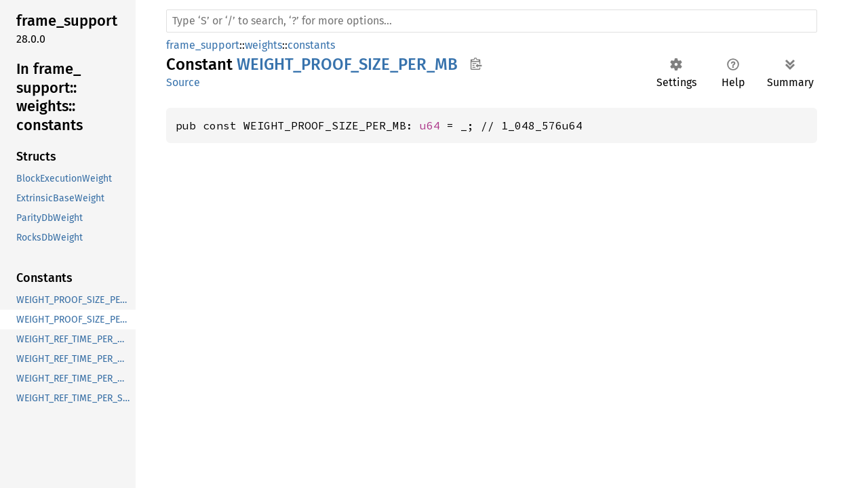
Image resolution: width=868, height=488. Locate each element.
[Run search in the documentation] (492, 21)
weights (263, 45)
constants (311, 45)
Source (183, 82)
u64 (430, 125)
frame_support (203, 45)
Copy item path (476, 64)
